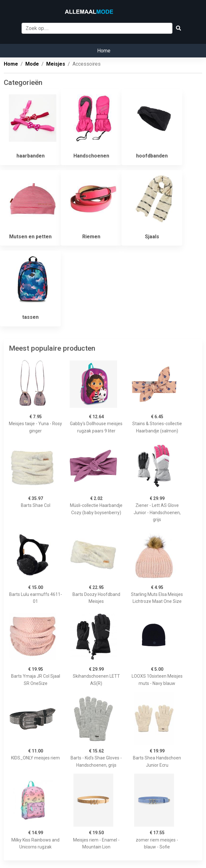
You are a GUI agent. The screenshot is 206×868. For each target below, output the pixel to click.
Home (104, 51)
